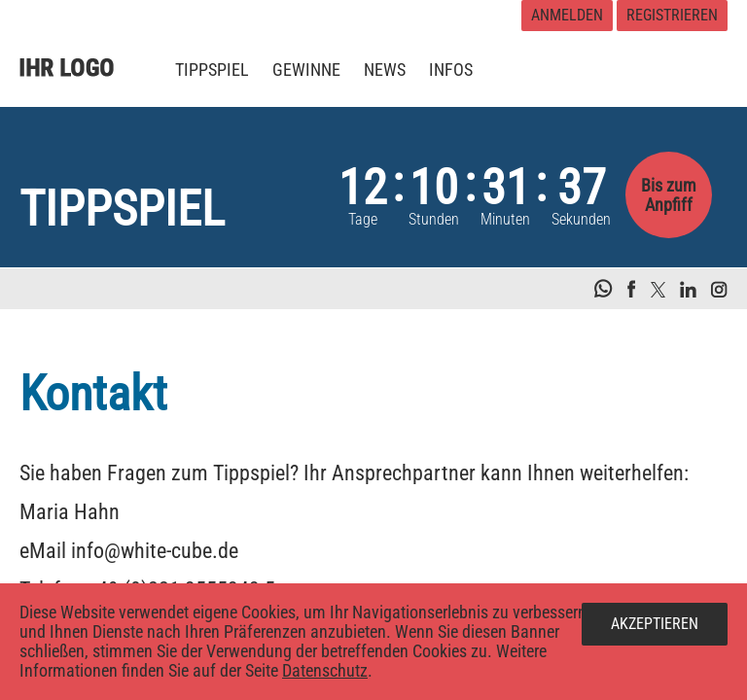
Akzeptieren (655, 624)
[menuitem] (212, 70)
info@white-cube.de (155, 551)
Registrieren (672, 15)
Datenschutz (325, 670)
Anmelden (567, 15)
